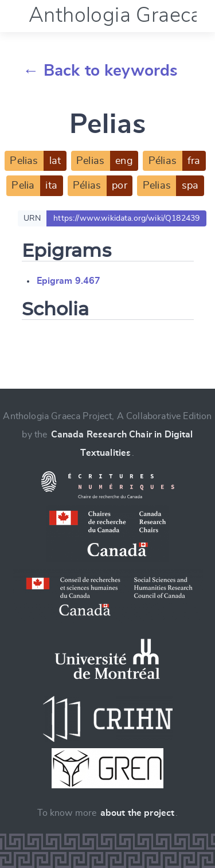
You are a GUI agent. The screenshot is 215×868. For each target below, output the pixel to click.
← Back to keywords (101, 71)
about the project (138, 813)
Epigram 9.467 (69, 281)
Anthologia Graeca (115, 15)
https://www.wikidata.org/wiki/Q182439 (126, 218)
